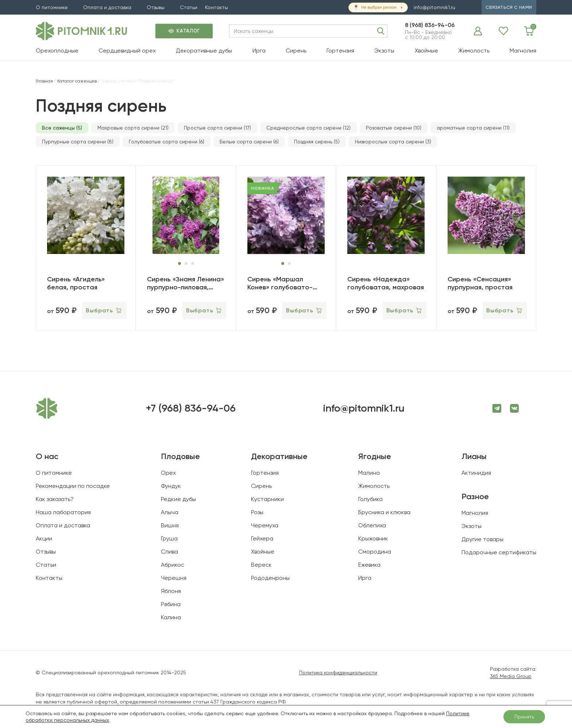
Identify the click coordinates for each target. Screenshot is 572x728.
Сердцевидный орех (127, 51)
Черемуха (265, 525)
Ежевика (369, 565)
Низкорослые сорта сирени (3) (393, 142)
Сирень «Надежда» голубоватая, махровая (386, 283)
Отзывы (156, 7)
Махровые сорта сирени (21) (133, 128)
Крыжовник (373, 538)
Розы (257, 512)
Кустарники (267, 499)
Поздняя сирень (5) (317, 142)
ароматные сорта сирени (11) (473, 128)
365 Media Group (511, 676)
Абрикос (173, 565)
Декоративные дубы (204, 51)
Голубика (370, 499)
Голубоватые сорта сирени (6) (167, 142)
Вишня (170, 525)
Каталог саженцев (77, 81)
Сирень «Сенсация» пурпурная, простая (480, 283)
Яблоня (171, 591)
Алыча (170, 512)
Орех (168, 473)
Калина (171, 617)
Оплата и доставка (107, 7)
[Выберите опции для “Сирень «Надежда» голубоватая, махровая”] (405, 311)
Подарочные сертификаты (499, 552)
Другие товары (482, 539)
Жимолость (474, 51)
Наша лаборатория (63, 512)
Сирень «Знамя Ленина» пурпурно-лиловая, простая (185, 283)
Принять (524, 717)
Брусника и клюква (384, 512)
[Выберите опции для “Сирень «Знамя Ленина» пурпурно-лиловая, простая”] (204, 311)
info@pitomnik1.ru (434, 7)
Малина (369, 473)
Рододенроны (270, 578)
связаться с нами (509, 7)
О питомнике (52, 7)
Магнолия (523, 51)
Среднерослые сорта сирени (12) (308, 128)
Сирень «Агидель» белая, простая (76, 283)
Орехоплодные (57, 51)
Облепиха (372, 525)
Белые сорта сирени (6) (249, 142)
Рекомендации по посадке (73, 486)
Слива (169, 552)
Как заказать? (55, 499)
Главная (44, 81)
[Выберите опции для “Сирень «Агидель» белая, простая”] (104, 311)
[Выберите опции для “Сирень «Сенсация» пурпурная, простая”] (505, 311)
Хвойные (426, 51)
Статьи (189, 7)
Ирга (259, 51)
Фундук (171, 486)
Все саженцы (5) (62, 128)
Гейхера (262, 538)
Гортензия (340, 51)
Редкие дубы (178, 499)
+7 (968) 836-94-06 (191, 408)
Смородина (375, 552)
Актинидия (476, 473)
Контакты (217, 7)
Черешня (174, 578)
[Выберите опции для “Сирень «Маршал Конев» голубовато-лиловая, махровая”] (304, 311)
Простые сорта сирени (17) (217, 128)
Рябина (171, 604)
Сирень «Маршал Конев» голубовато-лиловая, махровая (280, 283)
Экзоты (384, 51)
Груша (169, 538)
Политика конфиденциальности (338, 673)
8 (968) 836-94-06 (430, 25)
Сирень (296, 51)
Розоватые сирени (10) (394, 128)
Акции (44, 538)
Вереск (261, 565)
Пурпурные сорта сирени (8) (78, 142)
